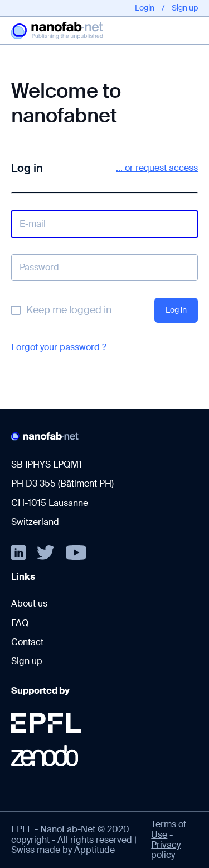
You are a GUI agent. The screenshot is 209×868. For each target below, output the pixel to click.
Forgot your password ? (59, 347)
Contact (27, 642)
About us (29, 604)
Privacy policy (166, 850)
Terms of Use (169, 829)
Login (145, 8)
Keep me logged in (69, 310)
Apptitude (94, 850)
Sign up (185, 8)
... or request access (157, 168)
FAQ (20, 623)
